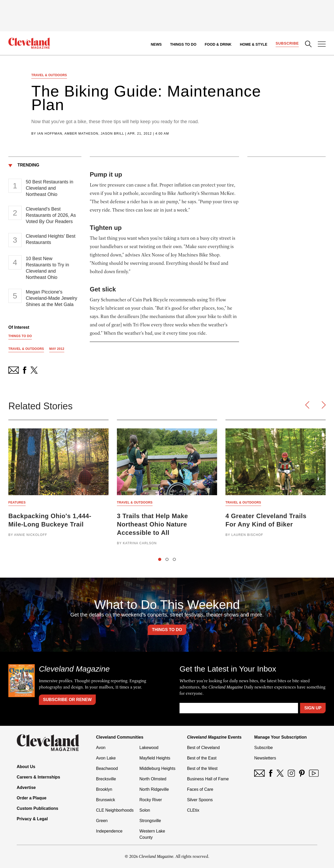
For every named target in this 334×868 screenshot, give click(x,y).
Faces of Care (200, 789)
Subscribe (287, 43)
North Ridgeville (154, 789)
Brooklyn (104, 789)
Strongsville (150, 821)
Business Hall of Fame (208, 779)
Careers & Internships (38, 777)
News (156, 44)
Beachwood (107, 768)
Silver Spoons (200, 800)
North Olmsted (153, 779)
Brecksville (106, 779)
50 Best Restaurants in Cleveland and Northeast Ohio (50, 188)
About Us (26, 767)
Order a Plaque (32, 798)
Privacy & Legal (32, 819)
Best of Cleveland (203, 748)
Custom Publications (37, 808)
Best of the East (202, 758)
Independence (109, 831)
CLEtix (193, 810)
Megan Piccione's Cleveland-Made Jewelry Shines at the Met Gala (52, 298)
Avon (101, 748)
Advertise (26, 788)
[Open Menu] (322, 45)
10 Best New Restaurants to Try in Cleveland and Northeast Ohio (47, 268)
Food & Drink (218, 44)
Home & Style (254, 44)
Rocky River (151, 800)
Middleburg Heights (157, 768)
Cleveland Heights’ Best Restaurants (51, 239)
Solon (145, 810)
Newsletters (265, 758)
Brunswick (106, 800)
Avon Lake (106, 758)
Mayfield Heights (155, 758)
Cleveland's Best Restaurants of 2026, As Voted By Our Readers (51, 215)
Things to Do (183, 44)
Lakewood (149, 748)
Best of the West (202, 768)
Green (102, 821)
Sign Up (313, 708)
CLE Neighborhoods (115, 810)
